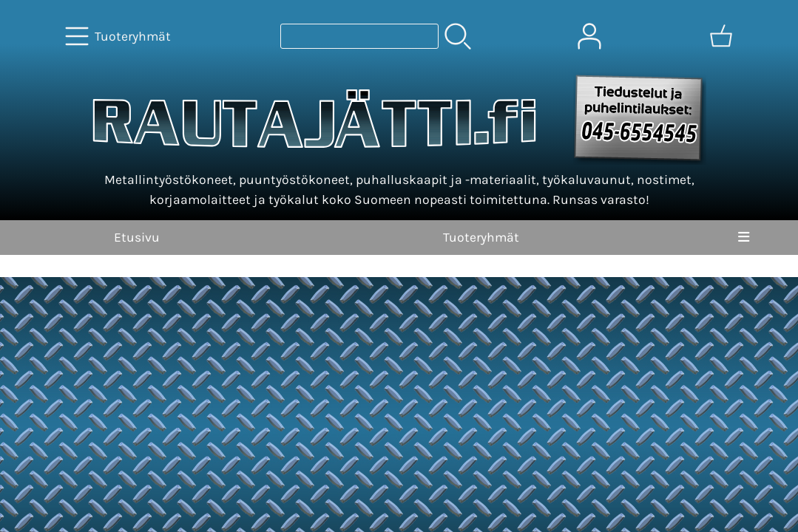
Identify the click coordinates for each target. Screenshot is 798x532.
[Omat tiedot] (589, 36)
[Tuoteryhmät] (119, 36)
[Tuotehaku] (359, 36)
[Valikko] (744, 237)
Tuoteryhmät (481, 237)
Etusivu (137, 237)
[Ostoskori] (721, 36)
